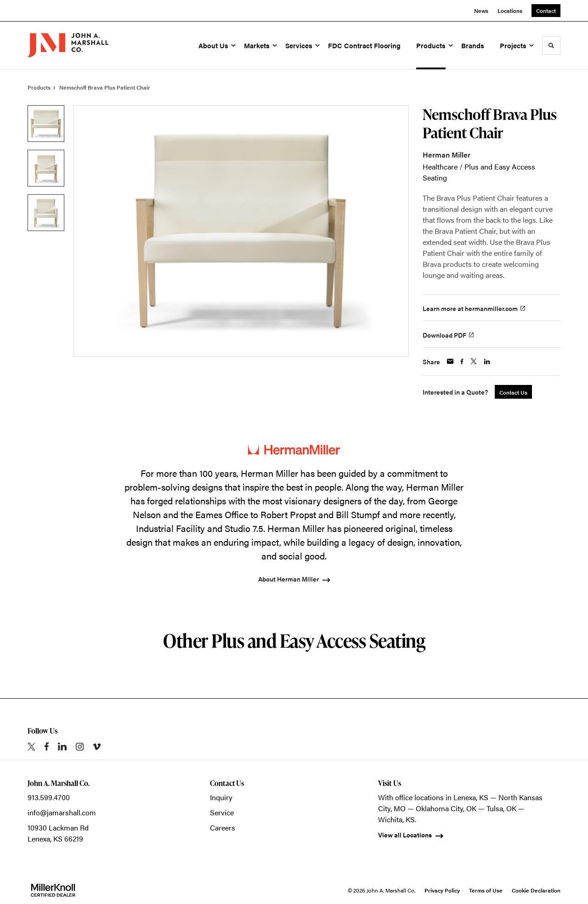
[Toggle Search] (551, 45)
